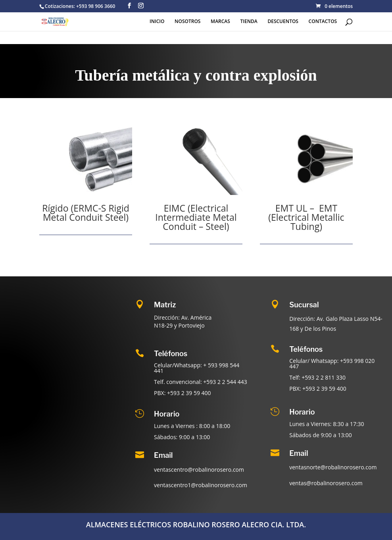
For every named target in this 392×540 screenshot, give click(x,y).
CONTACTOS (323, 22)
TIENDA (249, 22)
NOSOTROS (187, 22)
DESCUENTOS (283, 22)
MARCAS (220, 22)
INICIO (157, 22)
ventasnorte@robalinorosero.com (333, 467)
